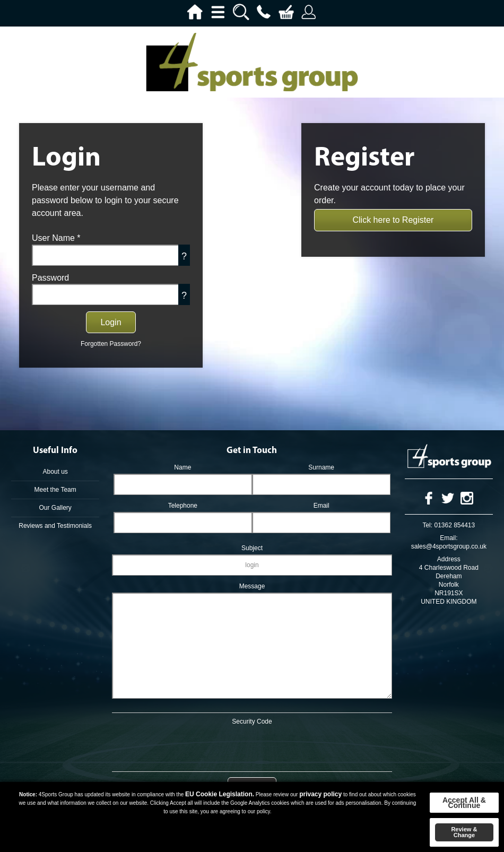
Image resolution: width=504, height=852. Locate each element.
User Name (56, 238)
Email (321, 506)
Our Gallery (55, 508)
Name (183, 467)
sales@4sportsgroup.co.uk (449, 546)
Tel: (427, 525)
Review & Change (464, 832)
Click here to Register (393, 220)
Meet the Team (55, 490)
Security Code (252, 721)
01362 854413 (454, 525)
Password (50, 278)
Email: (449, 538)
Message (252, 586)
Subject (252, 548)
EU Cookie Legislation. (220, 794)
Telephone (183, 506)
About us (55, 472)
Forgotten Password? (111, 344)
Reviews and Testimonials (55, 526)
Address (449, 559)
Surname (321, 467)
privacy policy (320, 794)
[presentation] (252, 746)
